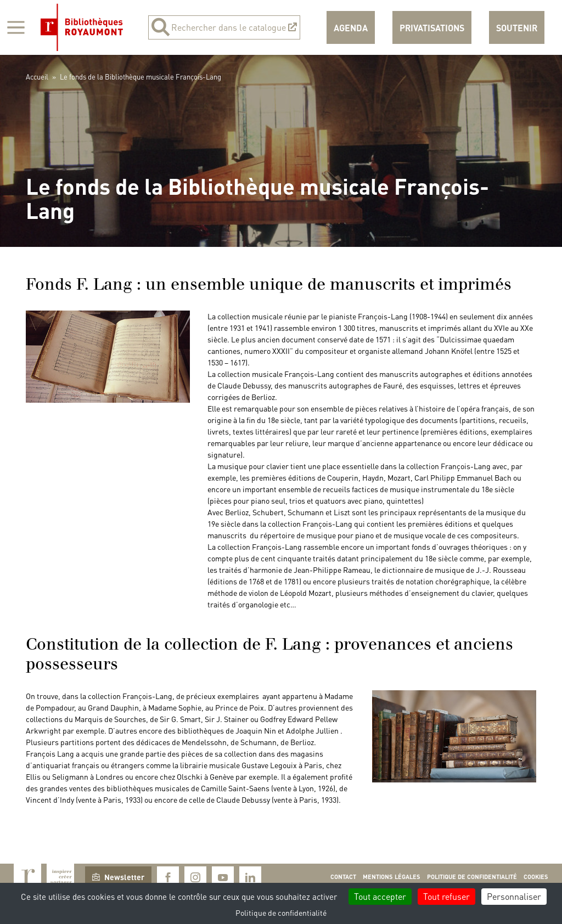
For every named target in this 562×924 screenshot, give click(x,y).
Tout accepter (380, 896)
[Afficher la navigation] (16, 27)
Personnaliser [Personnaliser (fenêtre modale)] (514, 896)
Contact (343, 877)
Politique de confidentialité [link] (281, 912)
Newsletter (118, 877)
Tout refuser (446, 896)
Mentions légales (392, 877)
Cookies (536, 877)
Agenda (351, 28)
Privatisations (432, 28)
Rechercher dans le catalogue (224, 27)
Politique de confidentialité (472, 877)
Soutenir (517, 28)
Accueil (37, 77)
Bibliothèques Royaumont (82, 27)
